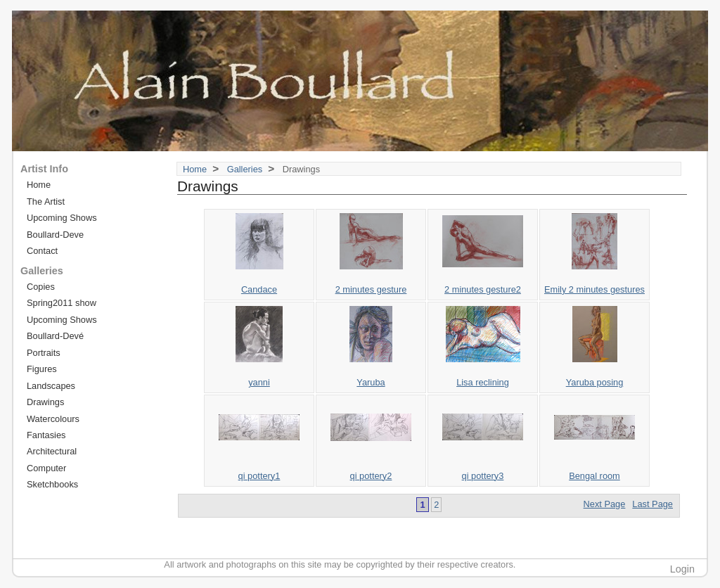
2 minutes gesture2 (483, 289)
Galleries (245, 169)
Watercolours (53, 419)
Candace (259, 289)
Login (682, 569)
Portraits (44, 353)
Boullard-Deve (55, 235)
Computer (46, 468)
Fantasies (46, 435)
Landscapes (51, 386)
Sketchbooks (52, 484)
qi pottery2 (371, 476)
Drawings (45, 402)
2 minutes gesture (371, 289)
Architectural (52, 451)
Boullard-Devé (55, 336)
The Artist (46, 202)
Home (195, 169)
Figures (42, 369)
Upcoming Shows (62, 218)
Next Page (605, 504)
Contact (42, 251)
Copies (41, 287)
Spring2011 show (62, 303)
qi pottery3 (483, 476)
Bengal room (594, 476)
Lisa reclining (483, 382)
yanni (259, 382)
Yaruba (371, 382)
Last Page (652, 504)
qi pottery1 (259, 476)
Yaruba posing (595, 382)
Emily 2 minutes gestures (594, 289)
